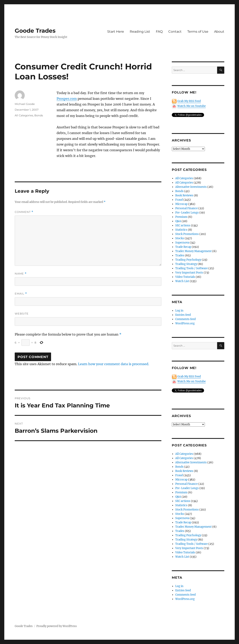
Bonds (39, 115)
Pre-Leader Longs (187, 213)
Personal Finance (187, 208)
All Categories (24, 115)
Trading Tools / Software (192, 268)
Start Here (116, 32)
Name (21, 274)
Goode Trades (35, 31)
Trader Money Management (193, 251)
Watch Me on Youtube (192, 106)
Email (21, 294)
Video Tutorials (185, 277)
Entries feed (183, 315)
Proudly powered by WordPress (57, 626)
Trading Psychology (188, 260)
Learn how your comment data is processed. (114, 364)
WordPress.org (185, 323)
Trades (180, 255)
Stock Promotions (187, 234)
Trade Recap (183, 247)
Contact (175, 32)
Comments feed (185, 319)
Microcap (181, 204)
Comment (24, 212)
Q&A (178, 221)
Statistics (181, 230)
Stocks (180, 238)
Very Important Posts (189, 273)
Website (22, 314)
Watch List (182, 281)
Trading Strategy (186, 264)
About (219, 32)
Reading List (140, 32)
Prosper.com (67, 99)
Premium (181, 217)
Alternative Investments (191, 187)
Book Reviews (184, 195)
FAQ (159, 32)
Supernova (182, 243)
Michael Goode (25, 104)
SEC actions (183, 225)
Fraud (179, 200)
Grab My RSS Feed (189, 101)
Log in (179, 311)
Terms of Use (198, 32)
